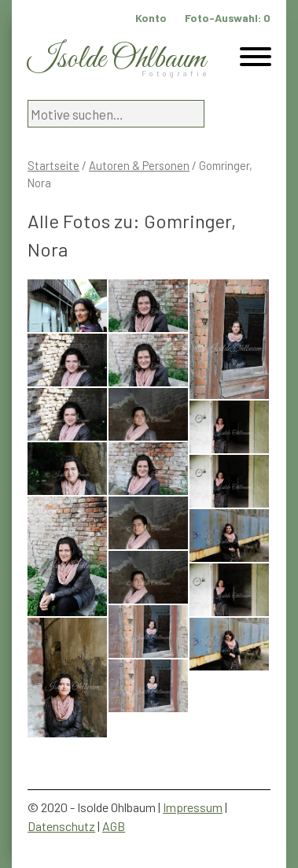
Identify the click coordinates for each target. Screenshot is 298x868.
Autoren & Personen (139, 165)
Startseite (53, 165)
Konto (151, 18)
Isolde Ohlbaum (116, 59)
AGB (114, 826)
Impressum (193, 807)
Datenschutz (61, 826)
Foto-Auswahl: (228, 18)
